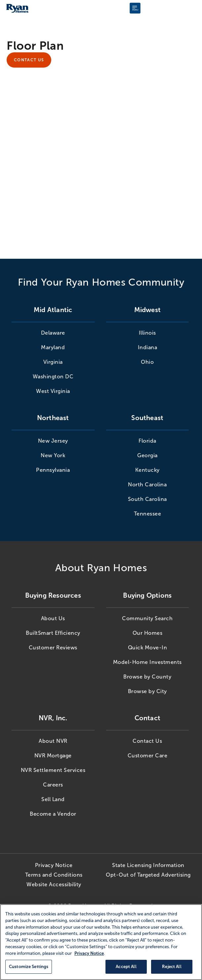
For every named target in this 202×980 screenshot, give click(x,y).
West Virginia (53, 390)
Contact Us (29, 59)
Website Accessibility (54, 883)
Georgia (147, 454)
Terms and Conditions (54, 873)
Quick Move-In (148, 646)
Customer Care (148, 754)
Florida (147, 439)
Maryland (53, 346)
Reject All (172, 967)
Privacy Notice (54, 864)
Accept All (126, 967)
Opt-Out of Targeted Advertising (148, 873)
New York (53, 454)
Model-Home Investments (147, 661)
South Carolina (147, 498)
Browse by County (147, 675)
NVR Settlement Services (53, 769)
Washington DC (53, 375)
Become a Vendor (53, 813)
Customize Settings (29, 967)
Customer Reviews (53, 646)
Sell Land (53, 798)
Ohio (147, 361)
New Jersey (53, 439)
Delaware (53, 331)
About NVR (53, 740)
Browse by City (147, 690)
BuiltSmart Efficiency (53, 632)
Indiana (148, 346)
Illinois (147, 331)
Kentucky (147, 469)
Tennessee (148, 512)
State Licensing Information (148, 864)
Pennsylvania (53, 469)
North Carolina (147, 483)
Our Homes (148, 632)
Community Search (147, 617)
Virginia (53, 361)
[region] (101, 942)
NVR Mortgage (53, 754)
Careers (53, 783)
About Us (53, 617)
